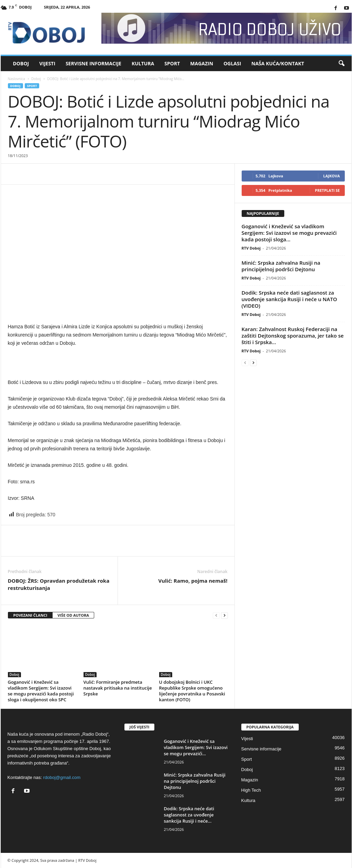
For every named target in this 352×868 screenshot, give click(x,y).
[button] (341, 64)
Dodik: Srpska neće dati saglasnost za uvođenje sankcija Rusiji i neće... (189, 815)
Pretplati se (327, 190)
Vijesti (47, 63)
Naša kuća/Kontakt (278, 63)
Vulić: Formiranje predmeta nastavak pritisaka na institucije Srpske (118, 688)
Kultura (143, 63)
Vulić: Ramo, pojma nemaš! (193, 581)
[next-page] (224, 616)
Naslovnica (16, 79)
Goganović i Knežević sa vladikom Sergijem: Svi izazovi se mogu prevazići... (196, 747)
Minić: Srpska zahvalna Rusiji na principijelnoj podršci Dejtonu (281, 266)
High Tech (251, 790)
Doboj (21, 63)
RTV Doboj (251, 248)
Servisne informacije (93, 63)
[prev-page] (216, 616)
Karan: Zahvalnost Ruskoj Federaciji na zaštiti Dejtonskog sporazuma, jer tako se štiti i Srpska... (293, 336)
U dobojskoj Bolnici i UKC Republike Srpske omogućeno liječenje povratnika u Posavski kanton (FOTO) (192, 691)
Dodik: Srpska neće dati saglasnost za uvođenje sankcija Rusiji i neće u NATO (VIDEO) (289, 299)
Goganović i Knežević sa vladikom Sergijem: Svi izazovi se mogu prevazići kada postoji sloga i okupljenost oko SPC (41, 691)
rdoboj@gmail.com (62, 777)
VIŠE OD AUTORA (73, 615)
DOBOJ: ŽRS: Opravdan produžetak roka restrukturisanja (59, 584)
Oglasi (232, 63)
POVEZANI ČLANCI (30, 615)
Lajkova (331, 176)
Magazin (202, 63)
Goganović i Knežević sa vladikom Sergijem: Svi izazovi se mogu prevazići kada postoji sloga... (289, 233)
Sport (172, 63)
